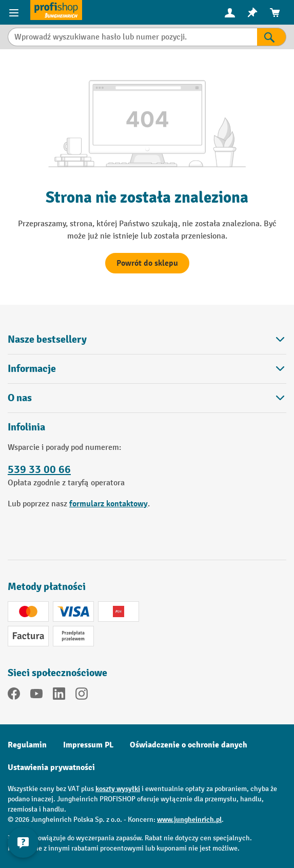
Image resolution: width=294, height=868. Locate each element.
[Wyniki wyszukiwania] (272, 37)
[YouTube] (36, 696)
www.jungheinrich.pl (189, 820)
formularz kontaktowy (109, 504)
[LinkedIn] (59, 696)
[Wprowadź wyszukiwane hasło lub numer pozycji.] (132, 37)
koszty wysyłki (118, 789)
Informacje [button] (147, 369)
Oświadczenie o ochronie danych (189, 745)
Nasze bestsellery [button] (147, 339)
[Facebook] (14, 696)
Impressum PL (88, 745)
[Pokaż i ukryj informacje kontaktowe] (23, 842)
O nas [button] (147, 398)
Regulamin (27, 745)
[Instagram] (82, 696)
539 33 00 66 (39, 470)
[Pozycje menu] (15, 12)
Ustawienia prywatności (51, 767)
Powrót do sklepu (147, 263)
